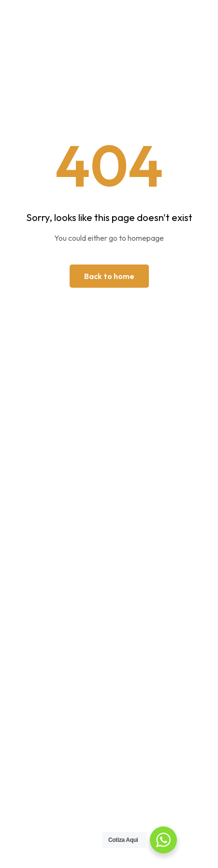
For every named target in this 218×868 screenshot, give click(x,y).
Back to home (109, 276)
